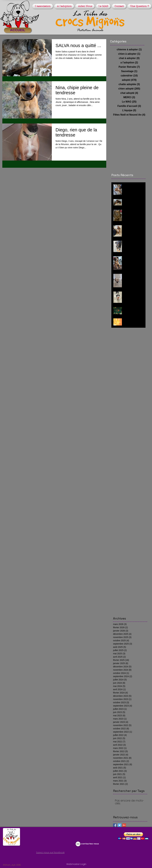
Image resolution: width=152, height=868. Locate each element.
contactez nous (90, 844)
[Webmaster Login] (76, 864)
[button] (43, 6)
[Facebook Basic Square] (115, 825)
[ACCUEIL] (18, 30)
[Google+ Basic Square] (124, 825)
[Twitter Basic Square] (120, 825)
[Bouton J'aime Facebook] (35, 858)
